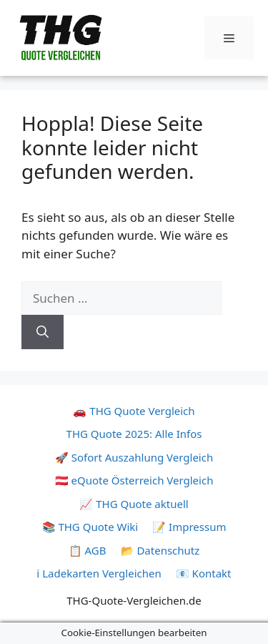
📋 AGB (88, 550)
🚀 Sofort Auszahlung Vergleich (134, 457)
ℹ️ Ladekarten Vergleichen (99, 573)
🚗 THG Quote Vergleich (134, 411)
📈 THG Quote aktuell (134, 504)
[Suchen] (43, 332)
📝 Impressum (189, 527)
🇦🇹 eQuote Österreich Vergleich (134, 480)
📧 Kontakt (204, 573)
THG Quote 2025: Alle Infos (134, 434)
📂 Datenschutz (160, 550)
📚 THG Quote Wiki (90, 527)
